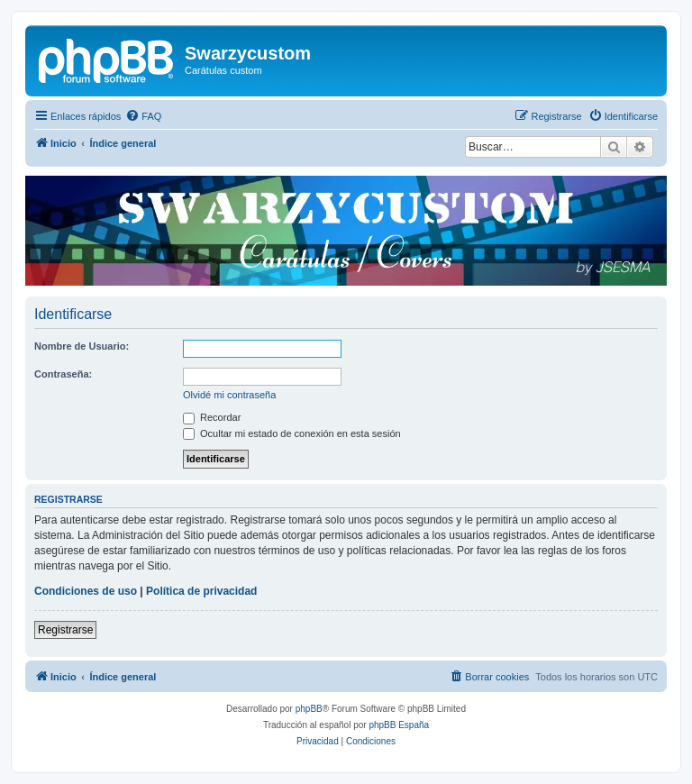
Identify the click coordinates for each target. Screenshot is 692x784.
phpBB (309, 709)
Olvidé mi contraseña (229, 395)
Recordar (212, 417)
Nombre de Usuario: (82, 346)
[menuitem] (143, 116)
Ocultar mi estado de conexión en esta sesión (292, 433)
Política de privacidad (201, 591)
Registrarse (65, 630)
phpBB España (399, 725)
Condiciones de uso (86, 591)
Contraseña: (63, 374)
